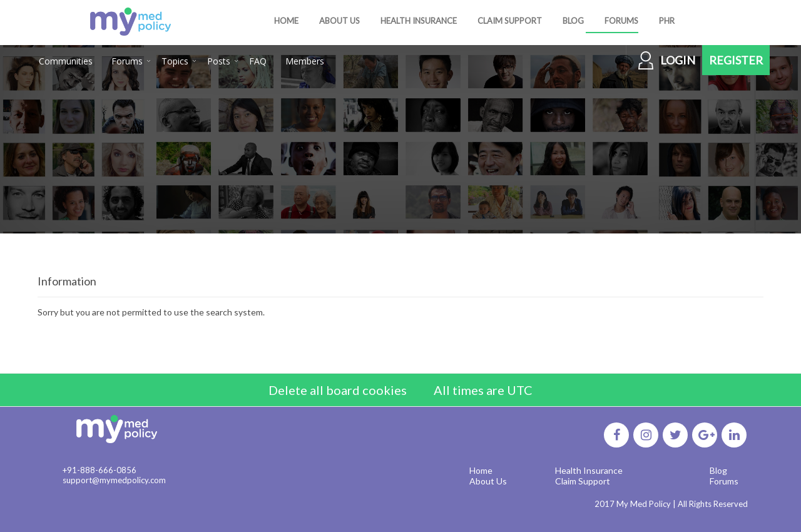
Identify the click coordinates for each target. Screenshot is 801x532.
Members (305, 61)
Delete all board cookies (338, 390)
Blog (718, 470)
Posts (219, 61)
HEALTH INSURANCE (419, 21)
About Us (488, 481)
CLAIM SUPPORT (510, 21)
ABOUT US (339, 21)
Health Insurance (589, 470)
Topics (175, 61)
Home (481, 470)
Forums (127, 61)
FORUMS (621, 21)
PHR (667, 21)
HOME (286, 21)
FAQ (258, 61)
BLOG (573, 21)
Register (736, 60)
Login (678, 60)
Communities (66, 61)
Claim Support (583, 481)
